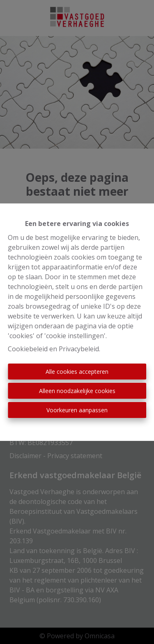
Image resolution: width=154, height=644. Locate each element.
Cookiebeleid (28, 349)
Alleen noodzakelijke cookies (77, 391)
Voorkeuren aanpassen (77, 410)
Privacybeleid (79, 349)
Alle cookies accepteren (77, 372)
